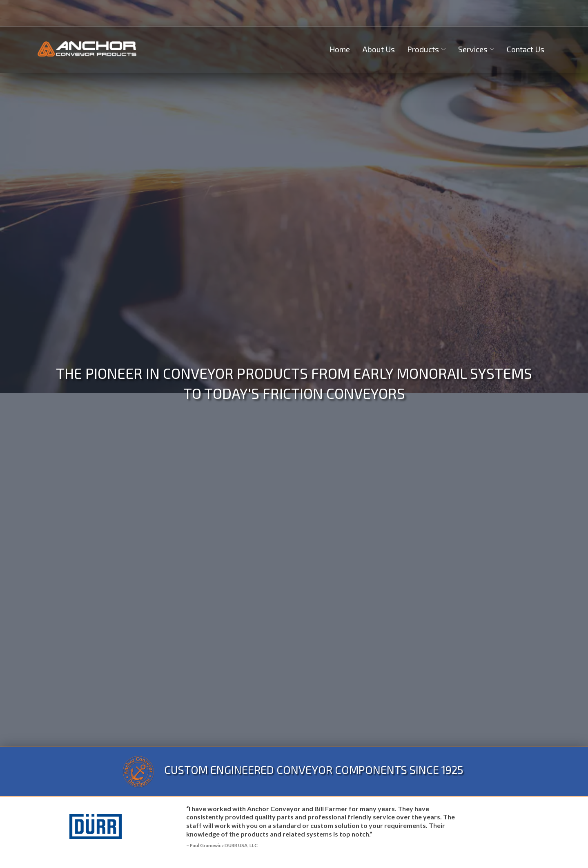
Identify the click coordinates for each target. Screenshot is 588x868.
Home (340, 49)
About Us (379, 49)
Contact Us (526, 49)
